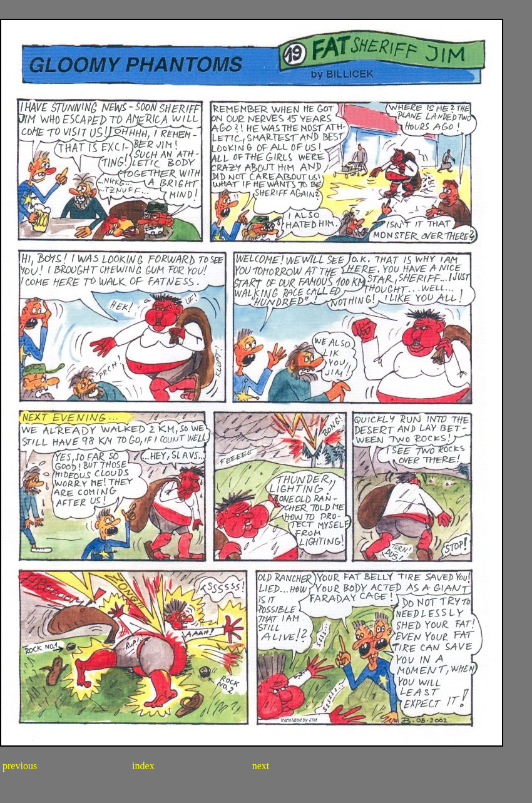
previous (18, 766)
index (145, 766)
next (260, 766)
